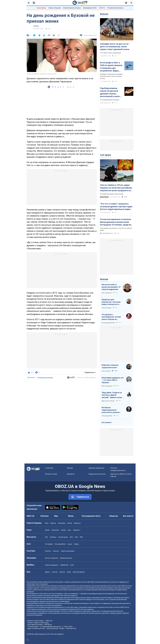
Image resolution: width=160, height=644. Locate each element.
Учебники (53, 537)
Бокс (69, 530)
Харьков (53, 523)
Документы (71, 474)
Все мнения (106, 422)
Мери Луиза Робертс (108, 401)
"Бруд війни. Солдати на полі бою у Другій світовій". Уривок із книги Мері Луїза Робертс (112, 395)
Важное (104, 14)
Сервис (76, 544)
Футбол (47, 530)
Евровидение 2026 (90, 8)
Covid (72, 565)
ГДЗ (46, 537)
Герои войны (41, 8)
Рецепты (48, 551)
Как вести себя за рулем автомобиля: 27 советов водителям (111, 287)
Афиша (47, 572)
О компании (49, 468)
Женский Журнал (79, 572)
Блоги (98, 516)
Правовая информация (96, 468)
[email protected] (52, 628)
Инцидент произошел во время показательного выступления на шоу (111, 76)
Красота (62, 572)
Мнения (104, 279)
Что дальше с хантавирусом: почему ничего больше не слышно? (111, 317)
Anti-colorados (106, 371)
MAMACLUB (64, 565)
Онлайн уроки (63, 537)
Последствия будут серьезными (112, 194)
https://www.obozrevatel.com (100, 582)
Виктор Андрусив (107, 386)
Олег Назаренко (107, 293)
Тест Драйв (49, 544)
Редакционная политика (45, 378)
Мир (56, 516)
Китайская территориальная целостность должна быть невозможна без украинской (111, 410)
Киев (47, 523)
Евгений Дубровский (108, 323)
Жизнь (71, 516)
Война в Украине (55, 8)
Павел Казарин (107, 308)
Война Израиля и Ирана (72, 8)
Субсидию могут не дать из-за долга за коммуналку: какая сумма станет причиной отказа (115, 47)
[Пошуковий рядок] (131, 3)
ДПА (71, 537)
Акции (70, 544)
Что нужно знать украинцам (110, 53)
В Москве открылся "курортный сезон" (110, 366)
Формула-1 (77, 530)
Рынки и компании (52, 558)
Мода (69, 572)
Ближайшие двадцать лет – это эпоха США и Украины (113, 380)
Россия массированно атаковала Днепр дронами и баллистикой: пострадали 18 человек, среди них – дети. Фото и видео (116, 222)
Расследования (88, 516)
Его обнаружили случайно (110, 100)
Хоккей (63, 530)
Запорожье (62, 523)
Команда (70, 468)
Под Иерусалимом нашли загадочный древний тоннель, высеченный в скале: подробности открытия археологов (111, 92)
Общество (114, 516)
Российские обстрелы (115, 8)
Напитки (56, 551)
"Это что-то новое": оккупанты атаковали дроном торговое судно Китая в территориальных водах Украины (116, 207)
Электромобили (60, 544)
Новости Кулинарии (68, 551)
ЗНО (76, 537)
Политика (44, 516)
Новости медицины (52, 565)
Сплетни (36, 26)
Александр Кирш (107, 416)
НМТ (81, 537)
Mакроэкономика (66, 558)
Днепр (70, 523)
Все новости (128, 516)
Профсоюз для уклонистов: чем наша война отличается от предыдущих (111, 302)
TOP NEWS (105, 155)
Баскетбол (55, 530)
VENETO (102, 8)
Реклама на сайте (51, 474)
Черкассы (77, 523)
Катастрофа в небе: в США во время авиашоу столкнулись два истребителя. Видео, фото (111, 67)
